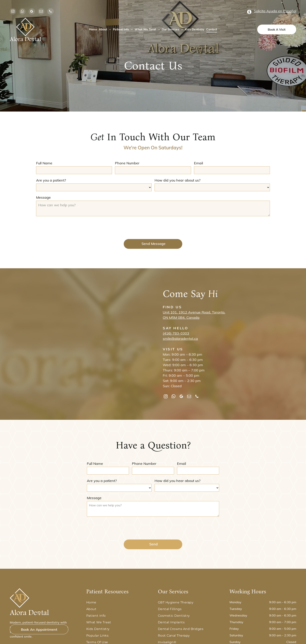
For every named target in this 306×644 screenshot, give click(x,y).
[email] (41, 12)
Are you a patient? (51, 180)
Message (43, 197)
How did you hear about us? (177, 180)
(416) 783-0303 (176, 333)
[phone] (50, 12)
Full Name (44, 163)
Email (198, 163)
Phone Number (127, 163)
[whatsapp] (22, 12)
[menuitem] (93, 30)
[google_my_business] (32, 12)
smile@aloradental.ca (180, 339)
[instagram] (13, 12)
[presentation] (66, 227)
